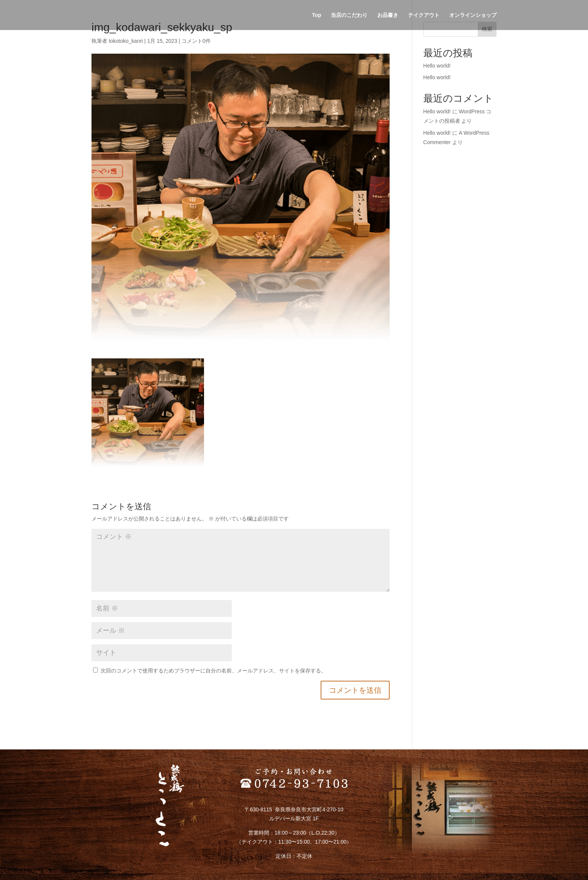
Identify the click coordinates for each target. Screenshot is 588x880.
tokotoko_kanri (126, 41)
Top (317, 15)
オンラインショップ (473, 15)
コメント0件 (196, 41)
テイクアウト (424, 15)
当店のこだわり (349, 15)
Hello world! (437, 66)
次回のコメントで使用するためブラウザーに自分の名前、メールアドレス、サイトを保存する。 (213, 671)
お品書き (388, 15)
